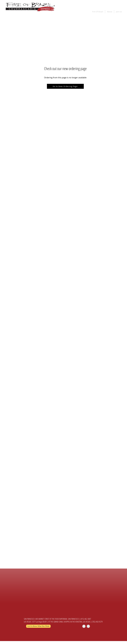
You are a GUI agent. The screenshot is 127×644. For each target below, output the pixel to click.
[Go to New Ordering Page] (65, 86)
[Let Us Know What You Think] (38, 626)
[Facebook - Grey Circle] (84, 626)
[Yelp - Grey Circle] (88, 626)
